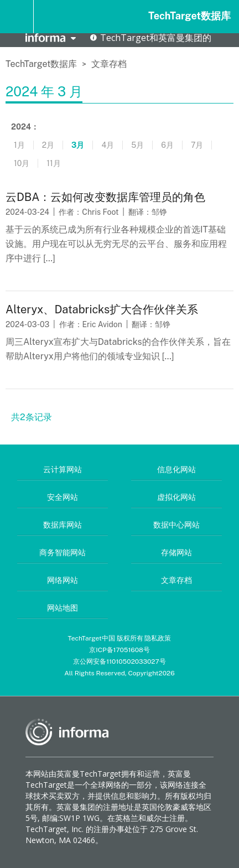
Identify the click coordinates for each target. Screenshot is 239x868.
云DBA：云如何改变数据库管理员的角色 (105, 197)
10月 (22, 163)
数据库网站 (63, 525)
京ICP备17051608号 (119, 650)
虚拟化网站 (176, 497)
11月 (53, 163)
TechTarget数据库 (189, 16)
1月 (19, 145)
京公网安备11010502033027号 (119, 662)
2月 (48, 145)
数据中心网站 (176, 525)
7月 (197, 145)
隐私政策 (158, 638)
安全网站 (63, 497)
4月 (108, 145)
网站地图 (63, 608)
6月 (167, 145)
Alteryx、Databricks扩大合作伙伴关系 (102, 309)
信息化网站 (176, 469)
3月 (78, 145)
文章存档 (109, 64)
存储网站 (176, 552)
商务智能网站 (63, 552)
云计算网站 (63, 469)
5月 (137, 145)
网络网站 (63, 580)
